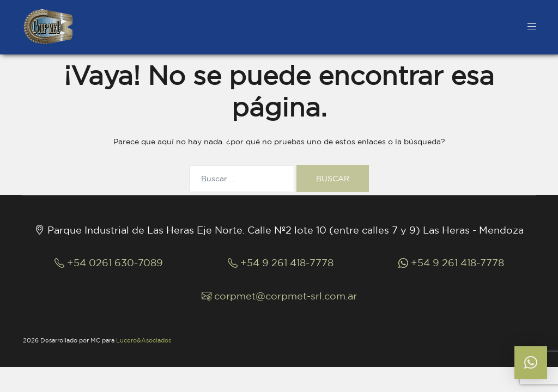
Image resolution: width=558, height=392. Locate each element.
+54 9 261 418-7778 (281, 262)
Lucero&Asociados (144, 340)
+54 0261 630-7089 (109, 262)
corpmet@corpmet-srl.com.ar (279, 296)
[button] (531, 363)
